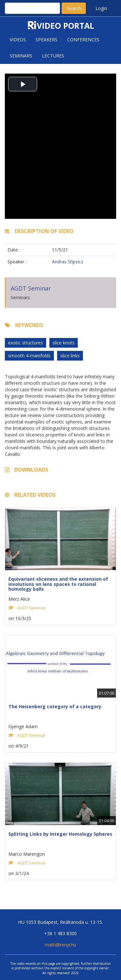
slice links (70, 356)
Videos (18, 40)
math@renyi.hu (60, 945)
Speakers (46, 40)
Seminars (21, 56)
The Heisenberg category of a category (55, 706)
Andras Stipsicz (68, 262)
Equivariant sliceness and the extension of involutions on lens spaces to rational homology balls (58, 584)
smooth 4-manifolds (29, 356)
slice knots (64, 343)
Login (101, 8)
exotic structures (25, 343)
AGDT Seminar (31, 288)
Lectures (53, 56)
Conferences (83, 40)
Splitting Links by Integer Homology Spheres (60, 834)
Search (74, 8)
